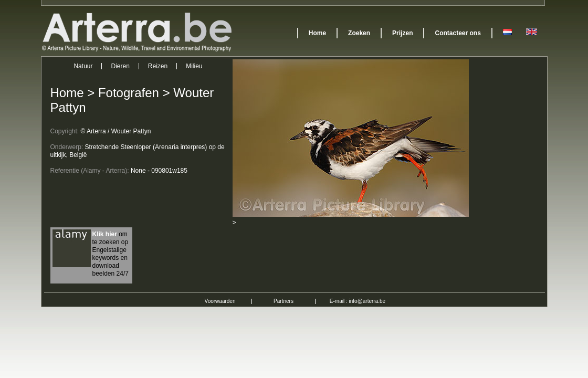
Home (317, 33)
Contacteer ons (458, 33)
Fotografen (129, 93)
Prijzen (402, 33)
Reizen (158, 66)
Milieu (194, 66)
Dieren (120, 66)
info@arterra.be (367, 301)
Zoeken (359, 33)
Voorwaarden (220, 301)
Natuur (83, 66)
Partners (283, 301)
